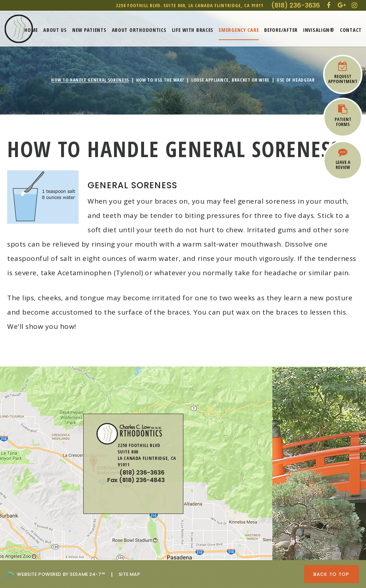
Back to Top (332, 574)
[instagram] (354, 5)
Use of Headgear (296, 80)
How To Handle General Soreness (90, 80)
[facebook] (328, 5)
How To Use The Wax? (160, 80)
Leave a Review (343, 159)
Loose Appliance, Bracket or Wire (230, 80)
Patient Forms (343, 116)
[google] (342, 5)
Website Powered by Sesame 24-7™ (56, 574)
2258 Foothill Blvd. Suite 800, (190, 5)
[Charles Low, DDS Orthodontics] (19, 29)
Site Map (130, 574)
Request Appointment (343, 73)
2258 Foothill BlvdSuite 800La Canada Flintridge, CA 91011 (288, 473)
